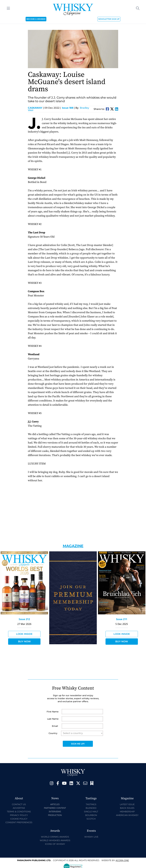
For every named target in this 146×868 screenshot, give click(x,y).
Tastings (91, 804)
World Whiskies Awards (55, 840)
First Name (53, 712)
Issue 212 (24, 619)
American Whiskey (127, 815)
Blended (91, 808)
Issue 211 (122, 619)
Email (55, 726)
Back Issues (127, 808)
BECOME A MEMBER (36, 19)
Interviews (55, 811)
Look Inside (24, 634)
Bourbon (91, 815)
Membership (127, 812)
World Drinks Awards (55, 837)
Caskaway (36, 108)
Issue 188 (68, 108)
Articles (55, 804)
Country (53, 733)
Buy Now (24, 641)
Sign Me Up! (78, 744)
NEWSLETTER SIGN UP (109, 19)
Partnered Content (55, 808)
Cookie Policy (19, 819)
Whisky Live (91, 837)
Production (55, 815)
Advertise (19, 808)
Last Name (53, 719)
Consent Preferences (19, 822)
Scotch (91, 819)
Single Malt (91, 812)
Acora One (122, 860)
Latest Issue (127, 804)
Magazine (73, 546)
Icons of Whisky (55, 844)
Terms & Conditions (19, 812)
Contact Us (19, 804)
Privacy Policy (19, 815)
